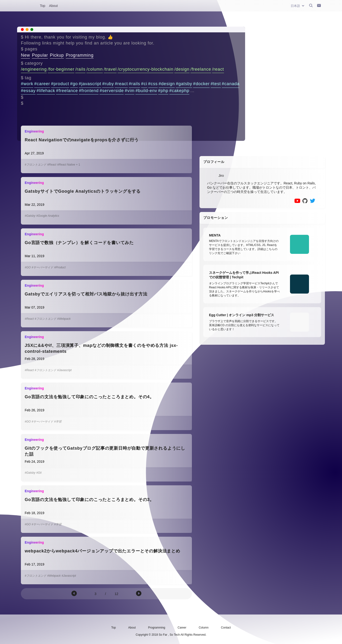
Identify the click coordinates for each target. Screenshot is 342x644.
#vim (130, 91)
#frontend (89, 91)
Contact (226, 628)
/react (218, 69)
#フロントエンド (36, 165)
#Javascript (64, 370)
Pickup (57, 55)
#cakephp (179, 91)
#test (216, 84)
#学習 (58, 422)
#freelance (67, 91)
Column (204, 628)
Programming (80, 55)
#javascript (90, 84)
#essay (28, 91)
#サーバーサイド (42, 267)
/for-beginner (61, 69)
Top (43, 6)
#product (60, 84)
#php (163, 91)
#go (74, 84)
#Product (60, 267)
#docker (201, 84)
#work (27, 84)
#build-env (146, 91)
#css (153, 84)
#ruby (108, 84)
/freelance (201, 69)
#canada (231, 84)
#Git (39, 473)
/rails (80, 69)
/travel (110, 69)
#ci (144, 84)
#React (52, 165)
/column (95, 69)
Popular (40, 55)
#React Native (66, 165)
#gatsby (184, 84)
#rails (134, 84)
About (54, 6)
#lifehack (46, 91)
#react (121, 84)
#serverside (112, 91)
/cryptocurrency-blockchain (145, 69)
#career (42, 84)
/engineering (34, 69)
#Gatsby (30, 216)
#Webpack (64, 319)
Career (182, 628)
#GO (28, 267)
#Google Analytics (48, 216)
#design (167, 84)
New (25, 55)
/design (182, 69)
